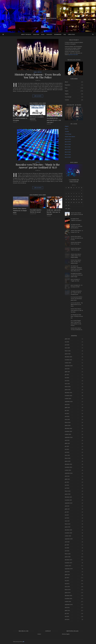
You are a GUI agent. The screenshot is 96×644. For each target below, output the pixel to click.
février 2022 (68, 491)
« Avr (66, 209)
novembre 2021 (68, 500)
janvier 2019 (68, 593)
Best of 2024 (68, 155)
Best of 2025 (68, 157)
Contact (39, 634)
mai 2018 (67, 616)
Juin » (69, 209)
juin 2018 (67, 613)
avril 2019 (67, 584)
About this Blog (26, 34)
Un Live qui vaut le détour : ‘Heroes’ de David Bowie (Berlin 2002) (77, 299)
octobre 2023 (68, 434)
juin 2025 (67, 375)
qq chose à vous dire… (74, 55)
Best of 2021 (68, 147)
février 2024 (68, 422)
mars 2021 (67, 521)
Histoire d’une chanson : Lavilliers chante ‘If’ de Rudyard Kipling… (76, 256)
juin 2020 (67, 545)
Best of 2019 (68, 142)
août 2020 (67, 542)
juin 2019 (67, 578)
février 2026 (68, 351)
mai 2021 (67, 515)
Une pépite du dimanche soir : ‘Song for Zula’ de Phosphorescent (76, 293)
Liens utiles (71, 34)
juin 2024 (67, 410)
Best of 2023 (68, 152)
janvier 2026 (68, 354)
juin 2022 (67, 482)
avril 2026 (67, 345)
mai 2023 (67, 449)
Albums (66, 82)
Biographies (58, 34)
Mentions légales (66, 634)
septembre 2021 (69, 503)
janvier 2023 (68, 461)
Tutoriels (67, 100)
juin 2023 (67, 446)
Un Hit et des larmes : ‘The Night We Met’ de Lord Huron (77, 304)
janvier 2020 (68, 557)
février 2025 (68, 387)
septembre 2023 (69, 437)
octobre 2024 (68, 399)
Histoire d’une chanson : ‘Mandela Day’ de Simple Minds (20, 211)
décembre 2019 (68, 560)
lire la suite (38, 96)
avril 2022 (67, 488)
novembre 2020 (68, 533)
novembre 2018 (68, 599)
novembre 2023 (68, 431)
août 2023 (67, 440)
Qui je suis (36, 34)
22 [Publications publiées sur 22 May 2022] (82, 199)
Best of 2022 (68, 149)
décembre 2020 (68, 530)
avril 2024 (67, 416)
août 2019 (67, 572)
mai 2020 (67, 548)
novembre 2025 (68, 360)
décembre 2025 (68, 357)
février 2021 (68, 524)
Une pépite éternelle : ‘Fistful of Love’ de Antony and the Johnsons (76, 226)
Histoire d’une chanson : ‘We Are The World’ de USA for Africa (77, 238)
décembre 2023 (68, 428)
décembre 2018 (68, 596)
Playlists (49, 34)
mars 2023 (67, 455)
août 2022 (67, 476)
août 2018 (67, 607)
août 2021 (67, 506)
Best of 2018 (68, 139)
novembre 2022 (68, 467)
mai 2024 (67, 413)
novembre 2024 (68, 396)
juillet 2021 (67, 509)
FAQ (65, 34)
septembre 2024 (69, 401)
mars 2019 (67, 587)
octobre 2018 (68, 601)
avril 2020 (67, 551)
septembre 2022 (69, 473)
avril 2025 (67, 381)
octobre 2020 (68, 536)
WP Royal (22, 642)
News (35, 72)
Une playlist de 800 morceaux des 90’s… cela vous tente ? (54, 120)
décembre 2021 (68, 497)
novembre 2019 (68, 563)
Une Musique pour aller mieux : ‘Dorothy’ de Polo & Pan (77, 316)
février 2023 (68, 458)
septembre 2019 (69, 569)
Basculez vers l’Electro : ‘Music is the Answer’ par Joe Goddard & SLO (38, 166)
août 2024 (67, 404)
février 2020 (68, 554)
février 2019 (68, 590)
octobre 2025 (68, 363)
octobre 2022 (68, 470)
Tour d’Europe (68, 134)
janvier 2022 (68, 494)
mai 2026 (67, 342)
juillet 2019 (67, 575)
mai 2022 (67, 485)
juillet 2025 (67, 372)
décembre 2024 (68, 393)
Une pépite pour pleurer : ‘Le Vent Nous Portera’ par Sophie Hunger (77, 275)
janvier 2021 (68, 527)
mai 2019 (67, 581)
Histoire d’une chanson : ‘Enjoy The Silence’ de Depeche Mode (76, 262)
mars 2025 (67, 384)
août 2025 (67, 369)
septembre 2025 (69, 366)
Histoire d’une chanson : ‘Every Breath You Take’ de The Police (38, 76)
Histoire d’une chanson (70, 137)
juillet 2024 (67, 407)
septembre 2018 (69, 604)
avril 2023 (67, 452)
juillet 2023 (67, 443)
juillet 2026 (67, 339)
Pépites (40, 72)
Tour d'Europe (68, 97)
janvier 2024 (68, 425)
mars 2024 (67, 419)
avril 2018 (67, 619)
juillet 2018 (67, 610)
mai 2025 (67, 378)
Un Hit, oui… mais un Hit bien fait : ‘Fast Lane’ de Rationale (54, 212)
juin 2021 (67, 512)
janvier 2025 (68, 390)
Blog (43, 34)
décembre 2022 (68, 464)
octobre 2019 (68, 566)
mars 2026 (67, 348)
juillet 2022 (67, 479)
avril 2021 (67, 518)
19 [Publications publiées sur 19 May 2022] (74, 199)
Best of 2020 (68, 144)
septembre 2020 (69, 539)
